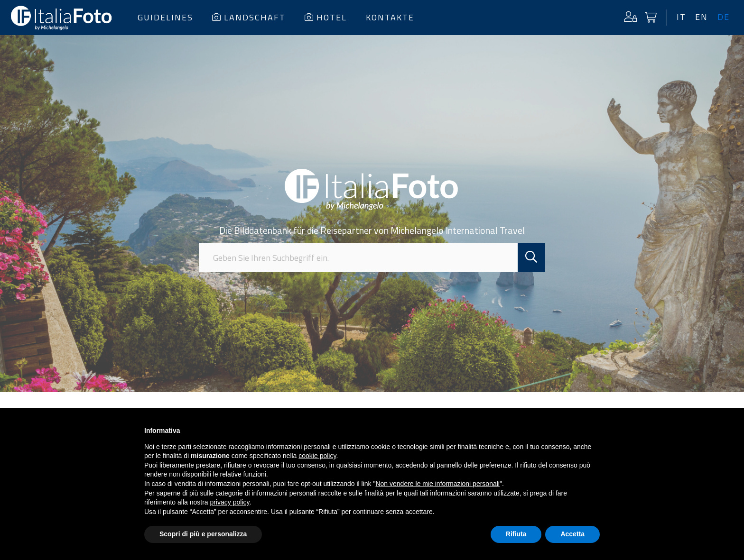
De (724, 17)
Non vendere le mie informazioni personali (437, 484)
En (702, 17)
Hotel (326, 17)
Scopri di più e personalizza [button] (203, 534)
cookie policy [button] (317, 456)
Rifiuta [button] (516, 534)
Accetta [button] (572, 534)
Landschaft (249, 17)
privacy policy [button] (230, 502)
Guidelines (165, 17)
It (681, 17)
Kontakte (390, 17)
